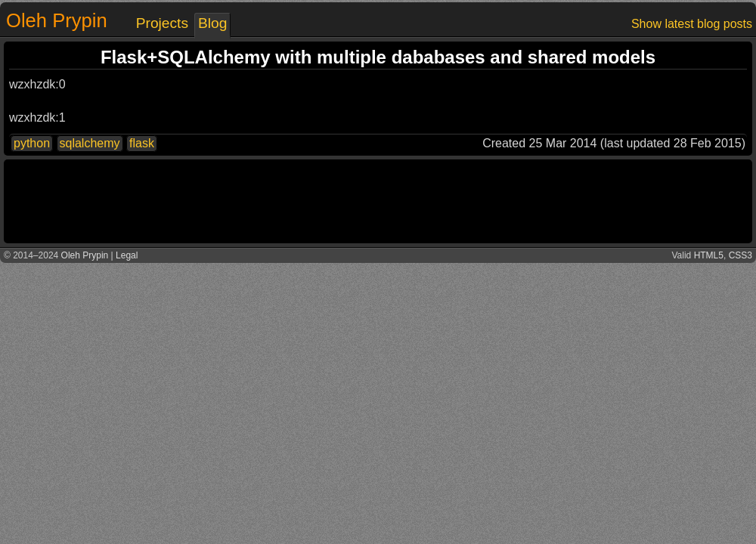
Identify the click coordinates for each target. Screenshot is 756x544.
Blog (212, 23)
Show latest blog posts (692, 24)
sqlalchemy (90, 143)
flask (142, 143)
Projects (162, 23)
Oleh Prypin (57, 20)
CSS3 (741, 255)
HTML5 (709, 255)
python (32, 143)
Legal (127, 255)
